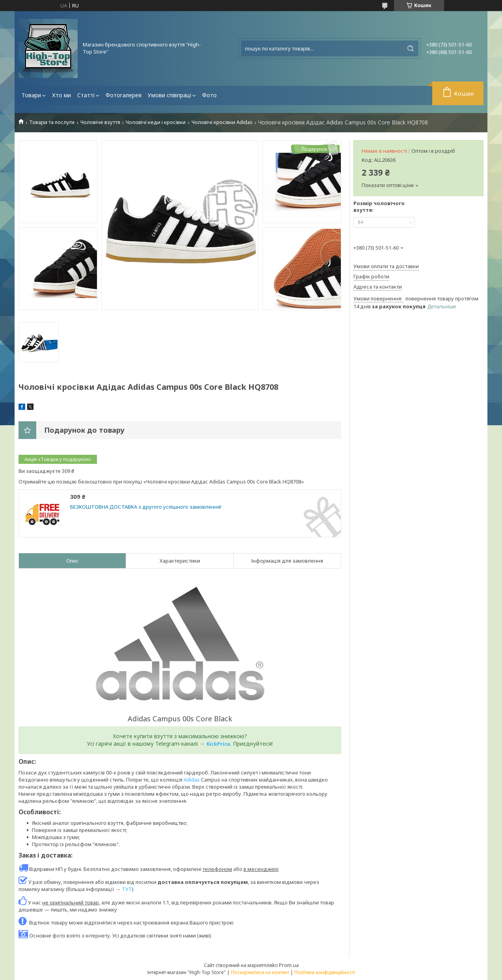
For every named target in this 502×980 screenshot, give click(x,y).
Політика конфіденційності (325, 972)
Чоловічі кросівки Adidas (222, 122)
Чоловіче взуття (100, 122)
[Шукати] (411, 48)
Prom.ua (289, 965)
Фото (209, 95)
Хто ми (61, 95)
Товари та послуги (52, 122)
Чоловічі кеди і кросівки (156, 122)
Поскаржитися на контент (260, 972)
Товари (31, 95)
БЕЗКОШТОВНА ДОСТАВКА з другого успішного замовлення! (146, 507)
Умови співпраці (169, 95)
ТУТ (127, 889)
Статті (86, 95)
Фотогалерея (124, 95)
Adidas (192, 780)
